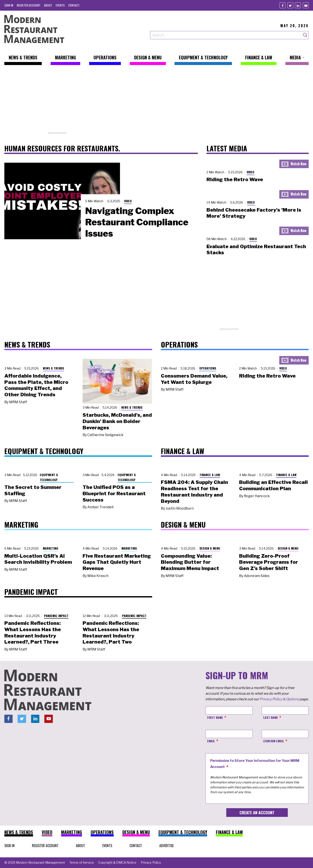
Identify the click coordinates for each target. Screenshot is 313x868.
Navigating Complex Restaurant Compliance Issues (137, 222)
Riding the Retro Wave (235, 179)
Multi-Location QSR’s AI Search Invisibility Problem (38, 559)
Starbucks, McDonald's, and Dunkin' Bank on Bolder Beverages (117, 421)
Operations (208, 368)
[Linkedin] (298, 5)
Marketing (51, 548)
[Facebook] (282, 5)
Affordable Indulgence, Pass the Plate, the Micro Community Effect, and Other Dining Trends (36, 385)
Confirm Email (274, 741)
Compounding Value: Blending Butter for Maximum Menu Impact (190, 562)
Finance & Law (210, 475)
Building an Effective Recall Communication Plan (273, 485)
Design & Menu (210, 548)
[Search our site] (226, 35)
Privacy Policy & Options (279, 699)
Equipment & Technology (49, 477)
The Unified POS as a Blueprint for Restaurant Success (114, 493)
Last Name (271, 717)
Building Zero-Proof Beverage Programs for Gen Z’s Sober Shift (269, 562)
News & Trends (53, 368)
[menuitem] (9, 5)
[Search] (305, 35)
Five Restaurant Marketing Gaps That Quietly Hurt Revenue (117, 562)
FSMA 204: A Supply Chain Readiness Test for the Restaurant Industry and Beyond (194, 492)
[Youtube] (306, 5)
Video (128, 201)
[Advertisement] (156, 100)
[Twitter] (290, 5)
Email (211, 741)
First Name (215, 717)
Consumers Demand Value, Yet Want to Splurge (194, 379)
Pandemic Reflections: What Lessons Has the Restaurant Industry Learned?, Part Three (33, 632)
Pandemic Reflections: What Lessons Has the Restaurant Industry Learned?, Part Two (111, 632)
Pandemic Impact (56, 616)
